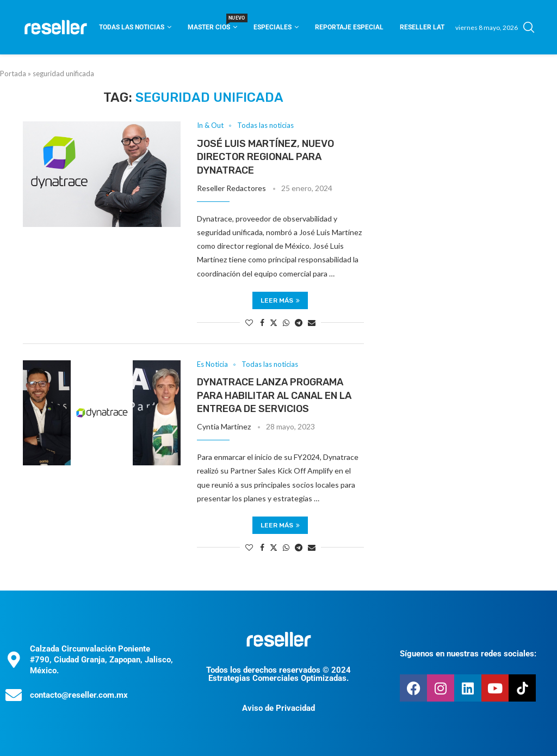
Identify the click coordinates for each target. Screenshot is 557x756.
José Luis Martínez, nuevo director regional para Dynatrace (265, 157)
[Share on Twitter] (274, 322)
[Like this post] (249, 322)
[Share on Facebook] (262, 322)
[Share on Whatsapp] (286, 322)
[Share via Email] (312, 322)
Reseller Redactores (231, 188)
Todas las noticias (132, 27)
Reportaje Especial (349, 27)
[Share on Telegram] (299, 322)
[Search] (529, 27)
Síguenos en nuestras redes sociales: (468, 654)
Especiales (273, 27)
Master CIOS (212, 24)
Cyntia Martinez (224, 426)
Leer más (280, 300)
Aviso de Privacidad (278, 708)
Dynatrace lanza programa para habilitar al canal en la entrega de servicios (274, 395)
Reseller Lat (422, 27)
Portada (13, 73)
